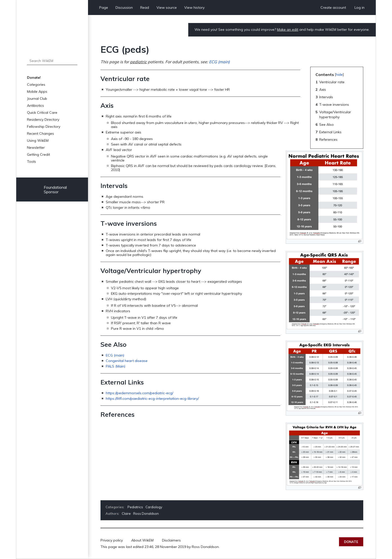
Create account (333, 7)
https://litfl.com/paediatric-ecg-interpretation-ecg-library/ (152, 398)
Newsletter (36, 147)
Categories (36, 84)
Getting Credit (38, 154)
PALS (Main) (115, 366)
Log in (359, 7)
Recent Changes (40, 133)
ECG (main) (219, 62)
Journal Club (37, 98)
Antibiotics (35, 105)
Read (145, 7)
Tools (31, 161)
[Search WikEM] (52, 61)
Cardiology (154, 507)
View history (194, 7)
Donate (351, 542)
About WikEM (142, 540)
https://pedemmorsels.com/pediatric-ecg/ (139, 393)
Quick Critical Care (42, 112)
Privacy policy (112, 540)
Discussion (124, 7)
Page (104, 7)
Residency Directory (43, 119)
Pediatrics (135, 507)
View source (167, 7)
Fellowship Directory (44, 126)
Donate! (34, 77)
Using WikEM (38, 140)
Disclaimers (171, 540)
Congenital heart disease (127, 361)
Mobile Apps (37, 91)
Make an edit (288, 29)
